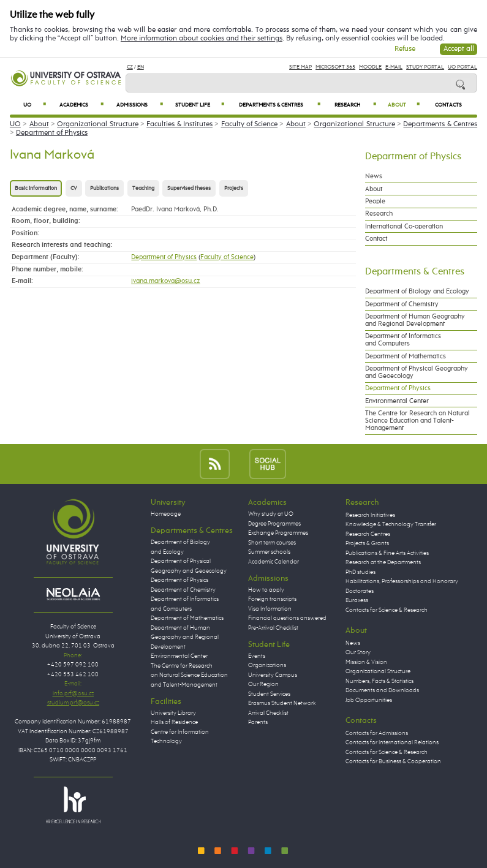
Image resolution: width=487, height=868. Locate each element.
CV (74, 188)
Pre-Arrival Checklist (273, 628)
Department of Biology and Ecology (417, 292)
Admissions (140, 105)
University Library (173, 713)
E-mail (394, 67)
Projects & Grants (367, 543)
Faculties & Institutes (179, 124)
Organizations (267, 665)
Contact (376, 239)
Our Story (358, 652)
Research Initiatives (370, 515)
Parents (258, 722)
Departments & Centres (279, 105)
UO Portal (462, 67)
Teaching (143, 188)
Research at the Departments (383, 562)
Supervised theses (189, 188)
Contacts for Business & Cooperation (393, 761)
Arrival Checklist (268, 713)
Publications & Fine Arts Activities (387, 553)
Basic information (36, 188)
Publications (104, 188)
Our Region (263, 684)
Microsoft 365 (335, 67)
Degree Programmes (274, 524)
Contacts (448, 105)
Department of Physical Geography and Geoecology (417, 372)
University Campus (273, 675)
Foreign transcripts (272, 599)
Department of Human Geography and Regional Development (415, 320)
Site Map (300, 67)
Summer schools (269, 552)
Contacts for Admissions (377, 733)
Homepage (166, 514)
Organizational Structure (97, 124)
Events (257, 656)
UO (35, 105)
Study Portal (425, 67)
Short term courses (272, 543)
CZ (130, 67)
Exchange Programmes (278, 533)
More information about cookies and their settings (202, 39)
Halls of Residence (174, 722)
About (404, 105)
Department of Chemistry (402, 304)
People (375, 202)
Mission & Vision (366, 662)
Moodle (370, 67)
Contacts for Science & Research (387, 610)
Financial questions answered (287, 618)
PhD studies (361, 572)
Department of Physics (52, 133)
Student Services (269, 694)
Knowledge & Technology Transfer (391, 524)
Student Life (200, 105)
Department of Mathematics (406, 357)
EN (141, 67)
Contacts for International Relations (392, 742)
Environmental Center (397, 401)
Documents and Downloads (382, 690)
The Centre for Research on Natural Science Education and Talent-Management (417, 421)
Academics (81, 105)
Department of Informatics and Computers (403, 340)
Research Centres (368, 534)
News (374, 176)
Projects (234, 188)
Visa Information (270, 609)
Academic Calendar (274, 562)
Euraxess (357, 600)
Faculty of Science (250, 124)
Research (355, 105)
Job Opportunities (369, 700)
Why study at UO (271, 514)
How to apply (266, 590)
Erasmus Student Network (282, 703)
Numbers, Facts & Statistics (379, 681)
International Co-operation (404, 227)
